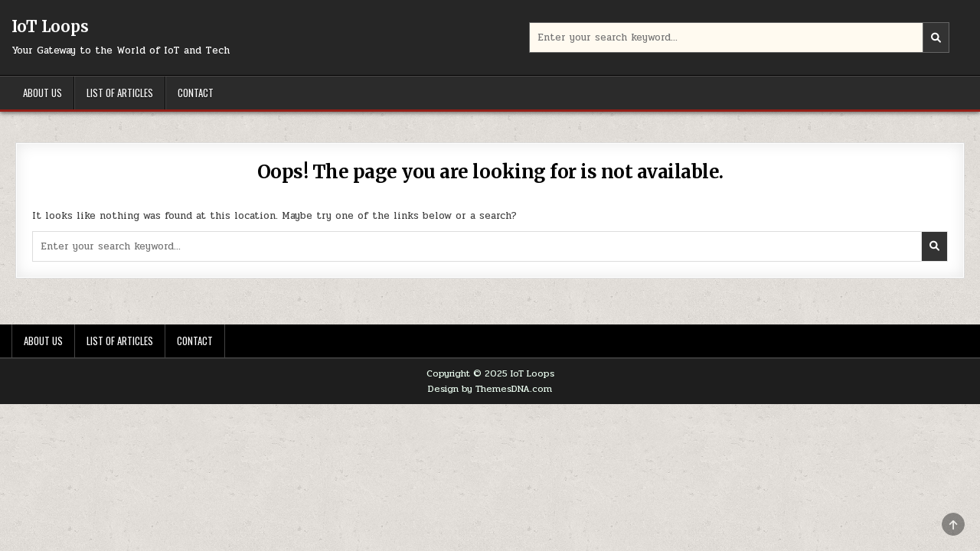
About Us (42, 93)
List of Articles (120, 93)
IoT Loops (50, 26)
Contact (196, 93)
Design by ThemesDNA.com (490, 389)
